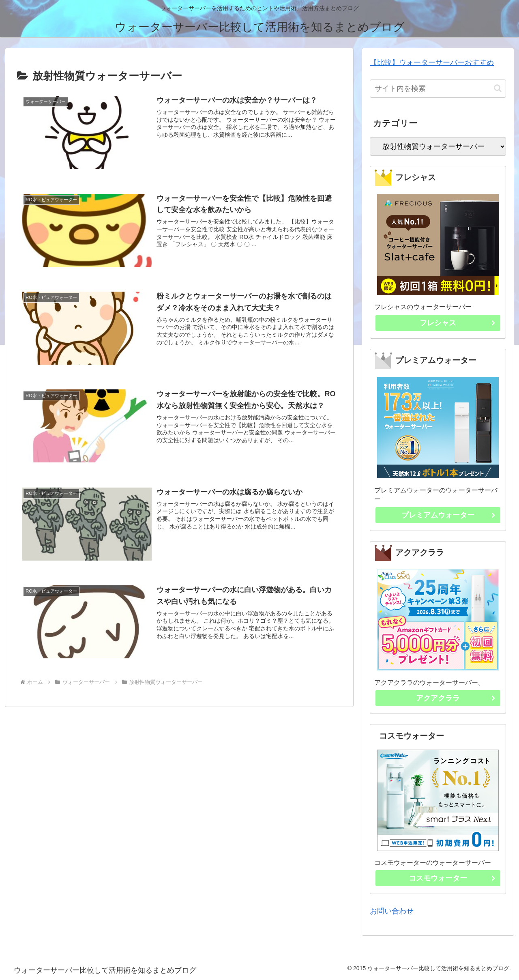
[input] (438, 89)
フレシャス (460, 325)
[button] (498, 88)
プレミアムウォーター (450, 517)
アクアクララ (458, 700)
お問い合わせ (392, 911)
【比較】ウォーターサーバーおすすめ (432, 62)
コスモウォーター (454, 880)
